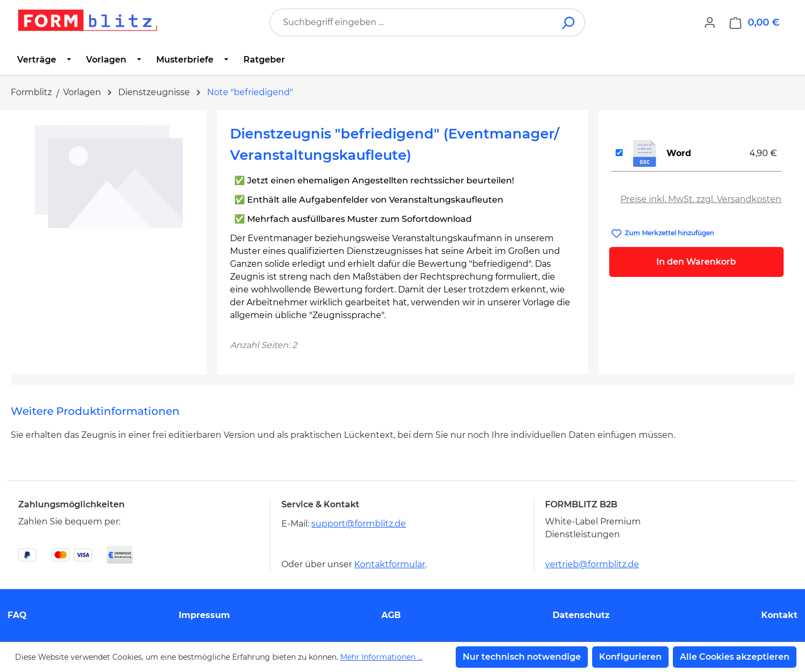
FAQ (17, 615)
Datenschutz (581, 615)
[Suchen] (569, 22)
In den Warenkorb (696, 262)
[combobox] (411, 22)
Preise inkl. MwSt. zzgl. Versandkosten (701, 199)
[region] (109, 238)
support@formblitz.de (359, 524)
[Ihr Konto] (710, 22)
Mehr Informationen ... (381, 657)
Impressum (204, 615)
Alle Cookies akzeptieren (735, 657)
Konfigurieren (630, 657)
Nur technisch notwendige (522, 657)
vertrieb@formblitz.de (592, 564)
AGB (391, 615)
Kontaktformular (390, 564)
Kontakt (779, 615)
